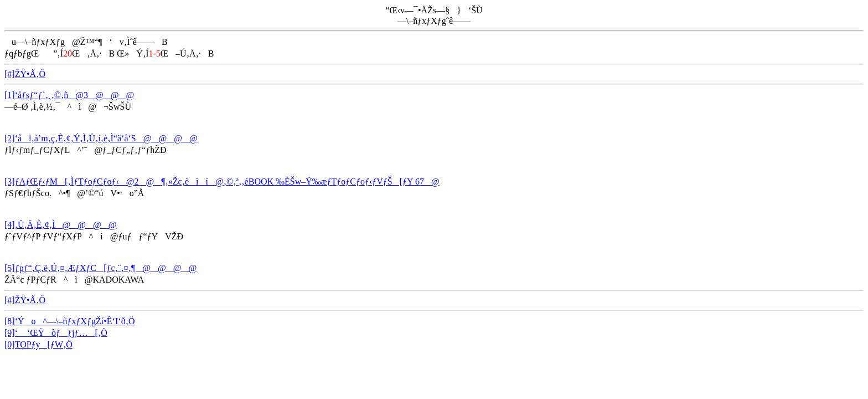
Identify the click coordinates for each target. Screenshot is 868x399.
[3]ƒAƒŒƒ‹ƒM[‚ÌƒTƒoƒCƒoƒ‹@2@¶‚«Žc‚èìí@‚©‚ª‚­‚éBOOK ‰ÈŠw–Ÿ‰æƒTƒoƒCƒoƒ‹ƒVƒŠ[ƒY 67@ (222, 181)
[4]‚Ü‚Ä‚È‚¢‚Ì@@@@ (60, 225)
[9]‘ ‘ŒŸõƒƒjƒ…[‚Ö (56, 333)
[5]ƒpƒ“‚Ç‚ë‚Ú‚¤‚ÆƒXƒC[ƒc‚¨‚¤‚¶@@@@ (100, 268)
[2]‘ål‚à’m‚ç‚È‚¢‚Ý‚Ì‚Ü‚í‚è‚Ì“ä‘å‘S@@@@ (101, 138)
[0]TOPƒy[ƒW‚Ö (38, 344)
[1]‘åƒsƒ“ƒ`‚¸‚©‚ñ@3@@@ (69, 95)
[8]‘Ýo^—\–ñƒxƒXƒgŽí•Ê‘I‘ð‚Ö (70, 321)
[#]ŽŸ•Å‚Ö (25, 74)
